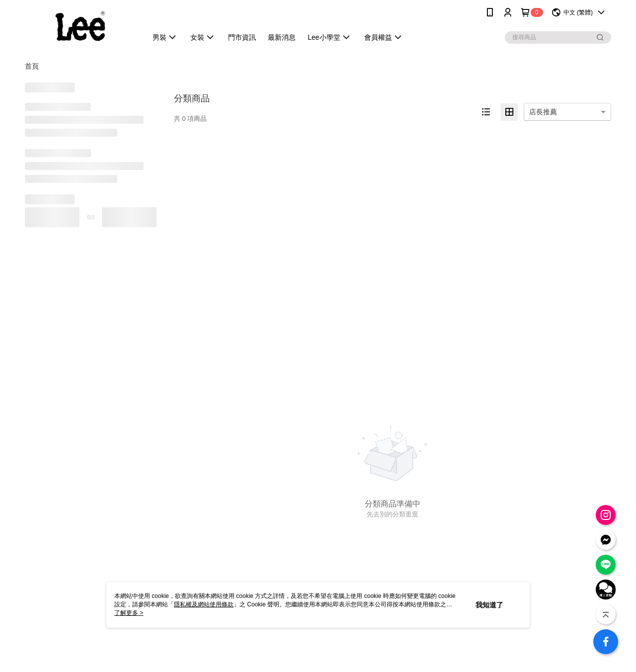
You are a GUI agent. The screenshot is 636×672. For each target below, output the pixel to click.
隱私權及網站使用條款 (204, 604)
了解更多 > (129, 613)
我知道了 (489, 605)
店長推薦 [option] (543, 112)
